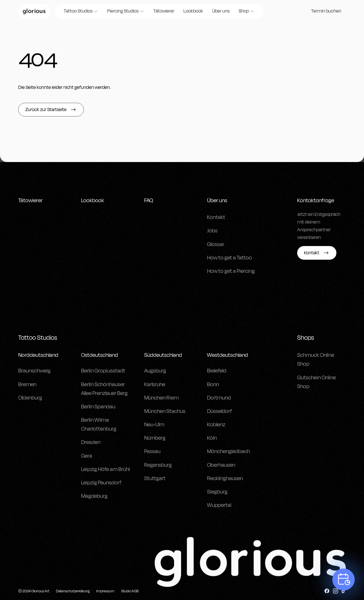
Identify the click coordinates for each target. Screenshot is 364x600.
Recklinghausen (225, 478)
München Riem (161, 398)
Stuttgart (155, 478)
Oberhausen (221, 465)
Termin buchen (326, 11)
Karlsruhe (155, 384)
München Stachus (165, 411)
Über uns (221, 11)
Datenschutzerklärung (73, 591)
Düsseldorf (220, 411)
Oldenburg (30, 398)
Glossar (216, 244)
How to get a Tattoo (229, 258)
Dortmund (219, 398)
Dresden (91, 442)
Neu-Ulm (154, 425)
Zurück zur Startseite (51, 110)
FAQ (149, 200)
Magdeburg (94, 496)
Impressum (105, 591)
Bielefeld (217, 371)
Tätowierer (164, 11)
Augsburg (155, 371)
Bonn (213, 384)
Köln (212, 438)
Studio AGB (130, 591)
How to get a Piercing (231, 271)
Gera (87, 456)
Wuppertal (219, 505)
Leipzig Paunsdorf (101, 483)
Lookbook (193, 11)
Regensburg (158, 465)
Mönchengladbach (228, 451)
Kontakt (216, 217)
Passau (152, 451)
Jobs (212, 231)
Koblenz (216, 425)
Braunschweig (34, 371)
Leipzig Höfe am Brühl (105, 469)
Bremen (27, 384)
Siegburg (217, 492)
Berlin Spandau (98, 407)
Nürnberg (155, 438)
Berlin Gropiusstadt (103, 371)
